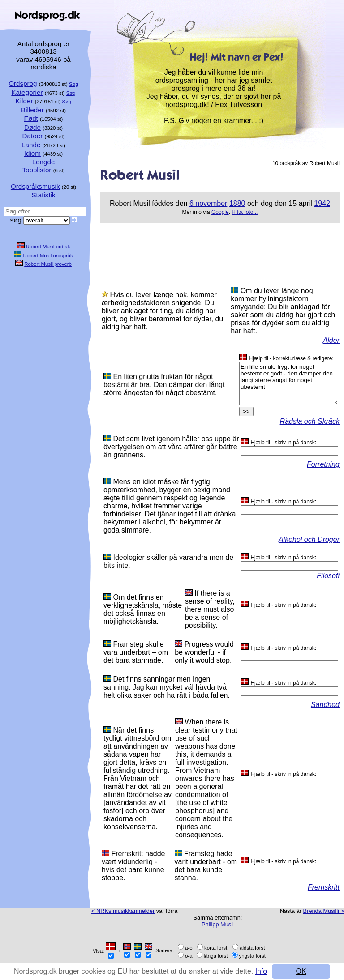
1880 (237, 203)
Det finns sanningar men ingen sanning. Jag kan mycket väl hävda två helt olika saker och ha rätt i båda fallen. (167, 687)
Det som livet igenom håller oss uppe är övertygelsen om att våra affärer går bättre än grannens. (171, 447)
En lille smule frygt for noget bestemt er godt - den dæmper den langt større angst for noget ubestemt (289, 383)
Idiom (32, 153)
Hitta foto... (245, 212)
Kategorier (27, 92)
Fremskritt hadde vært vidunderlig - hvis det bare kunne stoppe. (133, 866)
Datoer (33, 136)
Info (20, 975)
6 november (209, 203)
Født (31, 118)
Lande (31, 145)
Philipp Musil (218, 924)
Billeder (32, 110)
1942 (322, 203)
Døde (32, 127)
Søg (74, 84)
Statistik (43, 195)
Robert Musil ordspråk (48, 256)
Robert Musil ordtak (48, 247)
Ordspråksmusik (35, 186)
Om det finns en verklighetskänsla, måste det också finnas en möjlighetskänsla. (143, 609)
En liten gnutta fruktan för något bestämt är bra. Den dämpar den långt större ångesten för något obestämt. (164, 385)
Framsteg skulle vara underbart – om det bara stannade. (136, 652)
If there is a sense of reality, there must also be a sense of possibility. (210, 609)
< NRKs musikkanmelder (123, 911)
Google (220, 212)
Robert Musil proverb (48, 264)
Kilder (24, 101)
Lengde (44, 162)
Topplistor (37, 170)
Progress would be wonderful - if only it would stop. (204, 652)
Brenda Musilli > (324, 911)
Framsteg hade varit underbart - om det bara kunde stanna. (206, 866)
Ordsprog (23, 83)
